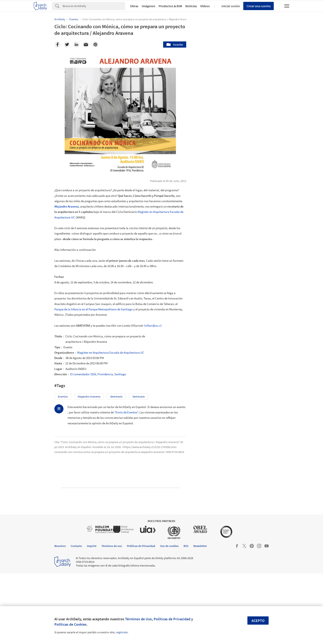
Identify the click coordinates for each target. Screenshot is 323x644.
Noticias (191, 6)
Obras (134, 6)
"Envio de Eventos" (126, 412)
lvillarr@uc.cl (153, 326)
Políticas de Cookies (70, 624)
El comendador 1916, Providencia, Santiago (98, 374)
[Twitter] (67, 45)
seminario (116, 396)
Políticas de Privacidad (172, 619)
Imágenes (149, 6)
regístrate (122, 632)
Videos (205, 6)
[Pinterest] (95, 45)
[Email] (86, 45)
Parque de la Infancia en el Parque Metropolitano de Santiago (94, 309)
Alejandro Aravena (67, 206)
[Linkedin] (76, 45)
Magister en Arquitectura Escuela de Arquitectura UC (111, 352)
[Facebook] (57, 45)
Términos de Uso (138, 619)
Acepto (258, 621)
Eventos (63, 396)
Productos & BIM (170, 6)
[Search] (94, 6)
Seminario (139, 396)
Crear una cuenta (259, 6)
